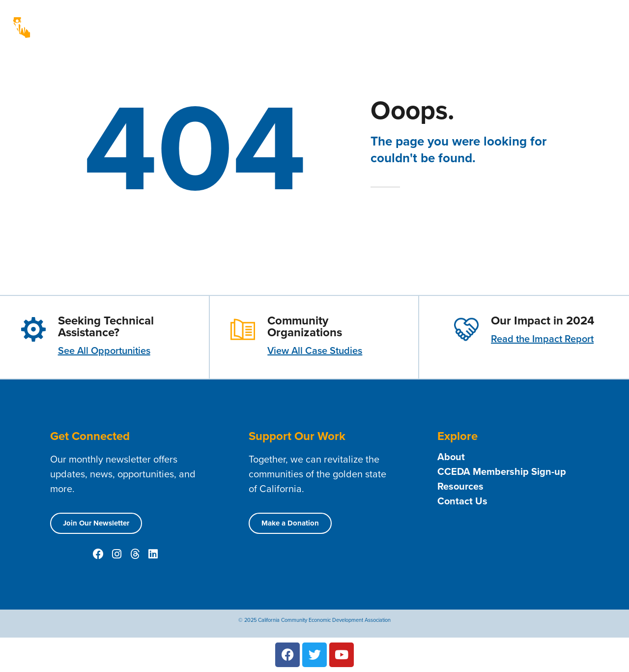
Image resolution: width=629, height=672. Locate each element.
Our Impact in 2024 (543, 321)
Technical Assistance (575, 35)
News (535, 20)
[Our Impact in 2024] (466, 329)
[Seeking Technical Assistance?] (33, 329)
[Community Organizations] (243, 329)
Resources (493, 20)
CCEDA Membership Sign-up (502, 471)
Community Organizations (305, 326)
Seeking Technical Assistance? (106, 326)
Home (296, 20)
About (333, 20)
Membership (385, 20)
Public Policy (582, 20)
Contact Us (441, 20)
